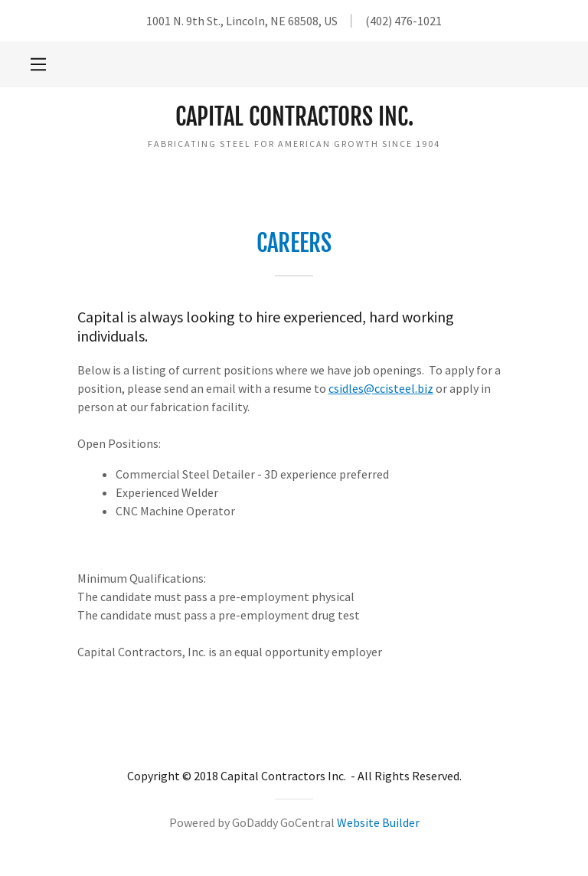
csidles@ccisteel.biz (381, 388)
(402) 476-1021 (403, 21)
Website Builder (378, 822)
